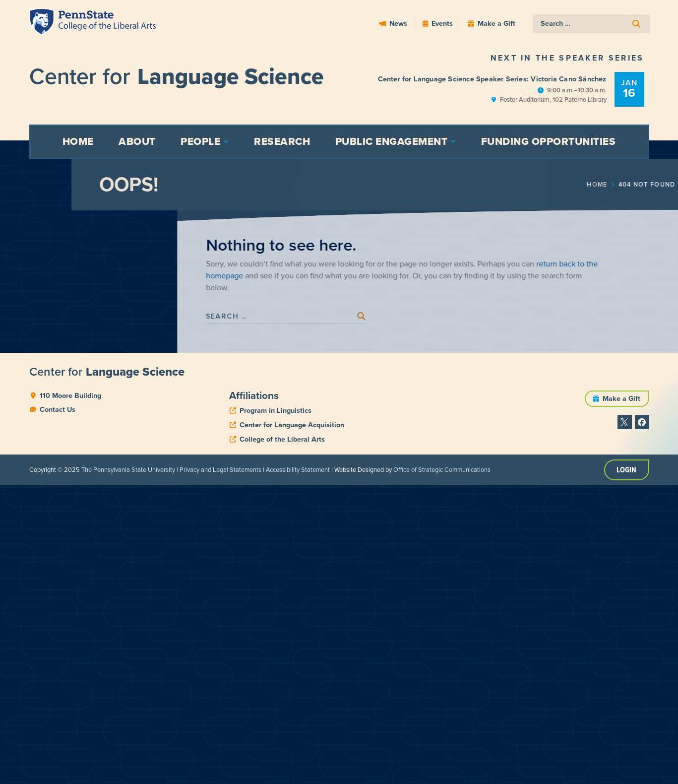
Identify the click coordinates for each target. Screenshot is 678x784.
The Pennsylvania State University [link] (128, 470)
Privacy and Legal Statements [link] (220, 470)
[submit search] (637, 24)
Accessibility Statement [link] (298, 470)
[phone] (270, 411)
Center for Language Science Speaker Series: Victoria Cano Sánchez (492, 79)
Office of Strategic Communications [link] (442, 470)
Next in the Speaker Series (567, 58)
